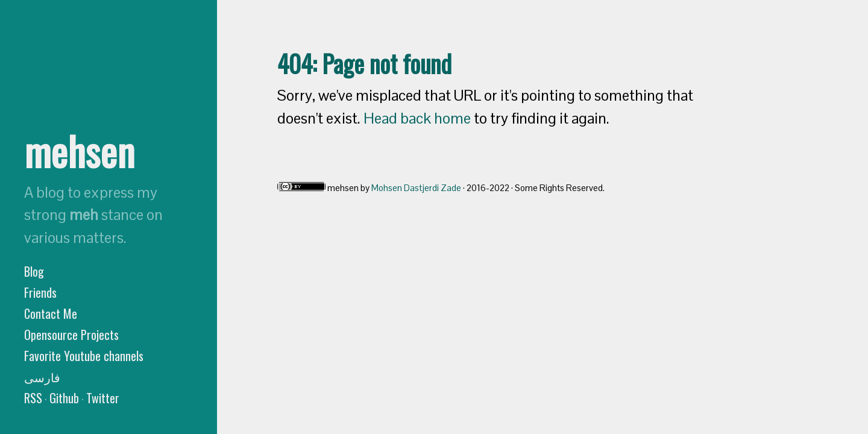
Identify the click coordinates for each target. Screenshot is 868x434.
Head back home (417, 118)
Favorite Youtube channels (84, 356)
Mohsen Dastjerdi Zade (416, 188)
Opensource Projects (71, 335)
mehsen (79, 150)
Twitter (103, 398)
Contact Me (51, 313)
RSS (33, 398)
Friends (40, 292)
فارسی (42, 377)
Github (64, 398)
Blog (34, 271)
